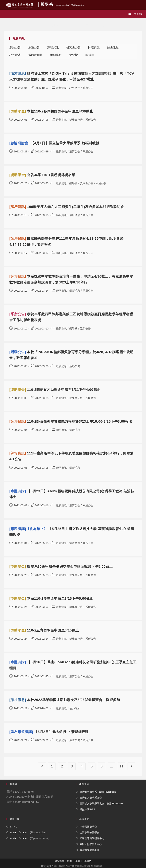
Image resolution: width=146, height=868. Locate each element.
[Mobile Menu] (135, 14)
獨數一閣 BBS (87, 809)
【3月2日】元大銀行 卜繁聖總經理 (49, 732)
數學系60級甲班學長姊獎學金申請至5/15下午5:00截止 (61, 567)
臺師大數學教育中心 (91, 844)
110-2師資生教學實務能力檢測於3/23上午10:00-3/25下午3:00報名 (71, 422)
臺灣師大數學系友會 (91, 798)
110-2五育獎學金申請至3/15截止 (44, 630)
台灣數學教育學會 (90, 832)
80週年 (90, 55)
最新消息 (61, 88)
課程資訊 (53, 47)
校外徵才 (15, 55)
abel (25, 832)
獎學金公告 (76, 120)
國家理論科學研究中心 (92, 838)
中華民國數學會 (88, 827)
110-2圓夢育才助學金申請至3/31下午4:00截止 (55, 390)
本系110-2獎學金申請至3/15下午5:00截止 (51, 599)
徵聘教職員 (35, 55)
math (13, 832)
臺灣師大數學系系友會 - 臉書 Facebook (101, 804)
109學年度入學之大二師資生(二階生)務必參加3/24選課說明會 (67, 207)
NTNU (14, 827)
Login (78, 861)
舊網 (69, 861)
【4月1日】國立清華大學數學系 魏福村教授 (54, 143)
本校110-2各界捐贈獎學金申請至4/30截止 (51, 111)
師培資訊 (94, 47)
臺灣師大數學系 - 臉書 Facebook (98, 792)
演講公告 (34, 47)
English (87, 861)
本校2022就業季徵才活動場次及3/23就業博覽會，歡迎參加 (65, 700)
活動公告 (75, 366)
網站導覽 (60, 861)
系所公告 (15, 47)
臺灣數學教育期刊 (90, 850)
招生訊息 (113, 47)
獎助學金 (56, 55)
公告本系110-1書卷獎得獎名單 (42, 175)
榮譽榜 (73, 55)
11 (121, 766)
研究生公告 (73, 47)
